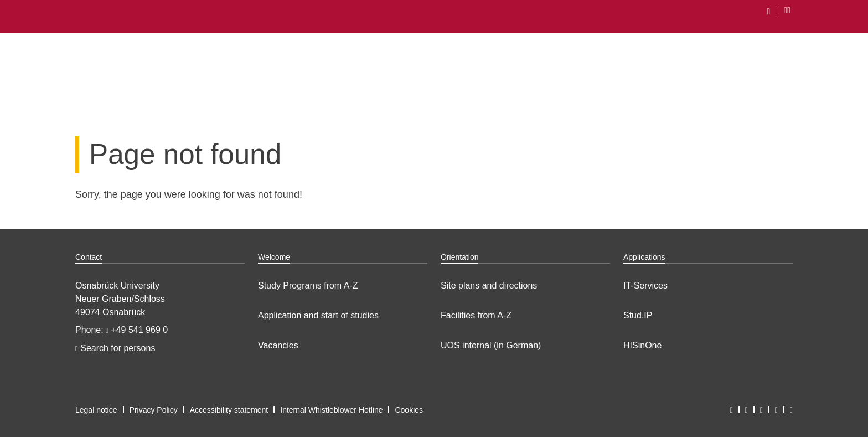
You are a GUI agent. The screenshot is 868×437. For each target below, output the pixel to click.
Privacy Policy (154, 410)
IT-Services (645, 286)
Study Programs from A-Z (308, 286)
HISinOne (642, 345)
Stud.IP (638, 315)
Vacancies (278, 345)
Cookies (409, 410)
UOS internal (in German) (491, 345)
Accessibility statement (229, 410)
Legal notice (96, 410)
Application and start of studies (318, 315)
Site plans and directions (489, 286)
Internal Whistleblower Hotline (331, 410)
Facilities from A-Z (476, 315)
